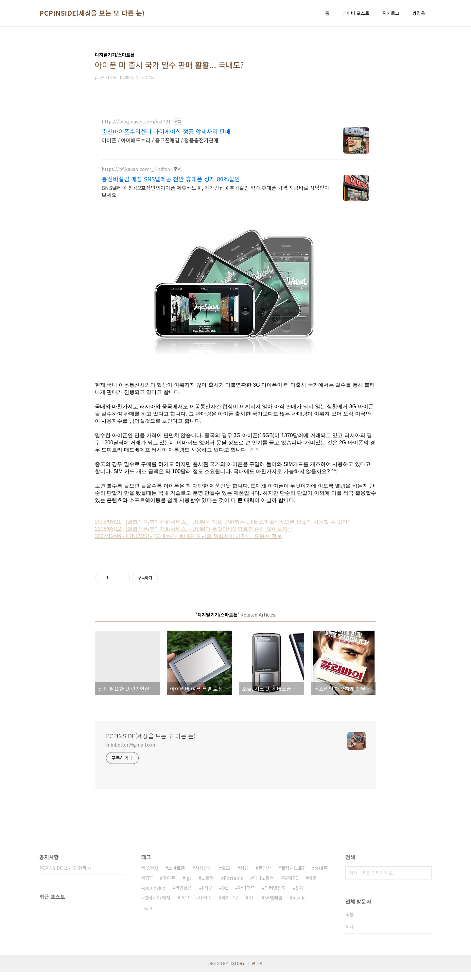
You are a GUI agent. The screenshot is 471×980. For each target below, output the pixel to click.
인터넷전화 (275, 896)
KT (251, 905)
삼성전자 (203, 876)
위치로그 (391, 13)
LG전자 (151, 876)
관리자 (257, 971)
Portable (233, 886)
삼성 (244, 876)
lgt (188, 886)
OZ (225, 896)
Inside (299, 905)
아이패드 (246, 896)
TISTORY (237, 971)
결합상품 (183, 896)
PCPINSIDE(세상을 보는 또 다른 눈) (92, 13)
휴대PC (291, 886)
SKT (300, 896)
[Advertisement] (235, 158)
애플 (312, 886)
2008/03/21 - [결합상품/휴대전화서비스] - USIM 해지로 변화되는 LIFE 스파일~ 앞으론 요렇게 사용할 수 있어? (223, 530)
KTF (148, 886)
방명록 (419, 13)
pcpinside (155, 896)
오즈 (226, 876)
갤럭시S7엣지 (157, 905)
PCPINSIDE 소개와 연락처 (65, 876)
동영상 (265, 876)
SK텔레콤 (273, 905)
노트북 (208, 886)
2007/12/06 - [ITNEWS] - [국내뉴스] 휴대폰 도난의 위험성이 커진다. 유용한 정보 (188, 544)
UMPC (205, 905)
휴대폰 (321, 876)
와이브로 (230, 905)
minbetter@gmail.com (131, 752)
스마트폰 (177, 876)
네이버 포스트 (356, 13)
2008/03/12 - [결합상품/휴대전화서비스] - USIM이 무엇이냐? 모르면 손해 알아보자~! (193, 537)
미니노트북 (263, 886)
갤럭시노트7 (293, 876)
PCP (185, 905)
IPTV (207, 896)
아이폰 (169, 886)
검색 (425, 881)
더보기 (147, 916)
